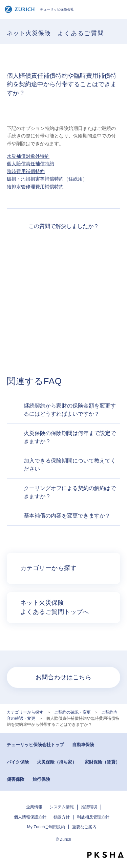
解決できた (63, 249)
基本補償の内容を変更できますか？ (67, 516)
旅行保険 (41, 779)
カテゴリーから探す (25, 712)
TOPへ (119, 843)
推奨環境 (89, 807)
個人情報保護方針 (30, 817)
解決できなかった (63, 298)
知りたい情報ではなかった (63, 322)
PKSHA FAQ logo (105, 855)
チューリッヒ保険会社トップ (35, 745)
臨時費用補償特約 (26, 171)
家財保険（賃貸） (102, 762)
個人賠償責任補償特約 (30, 164)
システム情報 (62, 807)
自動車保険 (83, 745)
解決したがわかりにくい (63, 273)
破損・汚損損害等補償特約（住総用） (47, 179)
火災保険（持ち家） (57, 762)
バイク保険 (18, 762)
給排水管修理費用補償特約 (35, 187)
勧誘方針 (62, 817)
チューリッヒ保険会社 (39, 9)
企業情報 (34, 807)
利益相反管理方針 (93, 817)
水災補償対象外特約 (28, 156)
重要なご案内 (84, 827)
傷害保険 (16, 779)
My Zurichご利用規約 (46, 827)
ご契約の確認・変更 (72, 712)
